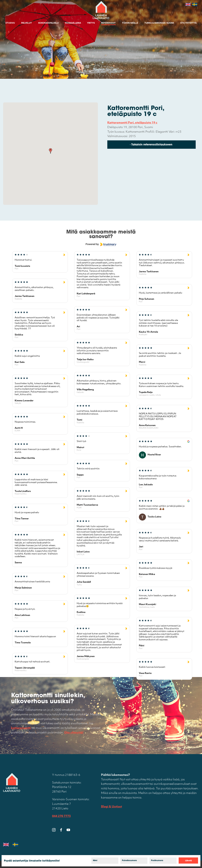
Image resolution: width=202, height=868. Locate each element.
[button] (50, 151)
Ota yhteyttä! (74, 733)
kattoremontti (21, 728)
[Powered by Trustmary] (101, 244)
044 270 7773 (61, 816)
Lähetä (188, 861)
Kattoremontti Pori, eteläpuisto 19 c (132, 123)
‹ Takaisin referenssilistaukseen (151, 145)
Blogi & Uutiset (111, 807)
